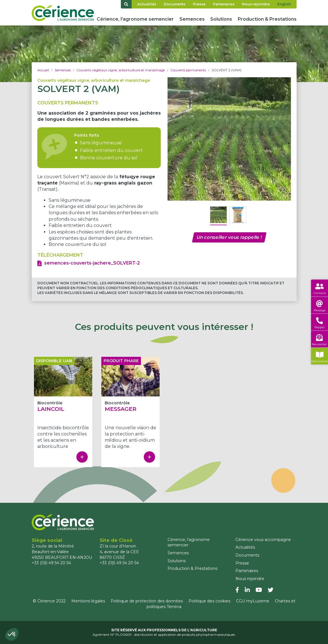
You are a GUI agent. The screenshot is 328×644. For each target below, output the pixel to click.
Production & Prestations (267, 19)
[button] (12, 634)
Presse (199, 4)
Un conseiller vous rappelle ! (229, 237)
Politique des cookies (209, 601)
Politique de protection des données (147, 601)
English (284, 4)
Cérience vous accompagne (263, 540)
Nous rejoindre (256, 4)
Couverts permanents (188, 70)
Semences (192, 19)
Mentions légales (88, 601)
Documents (175, 4)
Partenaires (224, 4)
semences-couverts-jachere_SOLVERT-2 (92, 263)
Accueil (43, 70)
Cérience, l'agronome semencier (135, 19)
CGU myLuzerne (253, 601)
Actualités (147, 4)
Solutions (221, 19)
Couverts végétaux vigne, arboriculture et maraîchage (121, 70)
